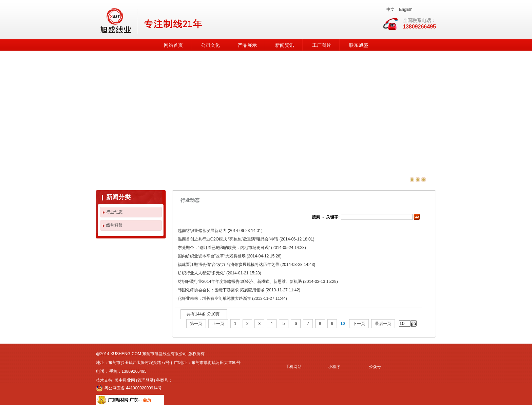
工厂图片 (322, 45)
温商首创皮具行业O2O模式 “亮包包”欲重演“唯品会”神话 (228, 239)
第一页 (196, 324)
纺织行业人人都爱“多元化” (202, 273)
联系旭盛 (359, 45)
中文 (391, 9)
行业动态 (114, 212)
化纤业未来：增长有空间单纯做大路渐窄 (214, 298)
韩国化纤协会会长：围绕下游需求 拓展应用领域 (221, 290)
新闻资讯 (285, 45)
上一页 (218, 324)
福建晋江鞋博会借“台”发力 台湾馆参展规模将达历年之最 (229, 265)
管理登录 (146, 380)
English (406, 9)
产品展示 (247, 45)
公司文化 (210, 45)
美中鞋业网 (125, 380)
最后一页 (383, 324)
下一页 (359, 324)
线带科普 (114, 225)
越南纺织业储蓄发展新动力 (202, 231)
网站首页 (173, 45)
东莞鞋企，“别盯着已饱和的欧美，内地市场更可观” (224, 248)
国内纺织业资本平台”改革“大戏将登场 (212, 256)
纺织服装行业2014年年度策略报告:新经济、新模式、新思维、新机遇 (240, 282)
